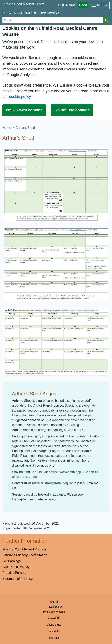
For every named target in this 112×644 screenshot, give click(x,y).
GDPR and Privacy (16, 567)
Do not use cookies (72, 110)
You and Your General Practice (24, 549)
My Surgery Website (54, 612)
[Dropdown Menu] (100, 5)
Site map (54, 638)
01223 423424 (49, 13)
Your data (54, 631)
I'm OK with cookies (24, 110)
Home (7, 128)
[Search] (53, 20)
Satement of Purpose (18, 579)
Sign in (54, 602)
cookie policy (20, 97)
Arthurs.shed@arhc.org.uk (52, 483)
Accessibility (54, 618)
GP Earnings (12, 561)
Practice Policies (14, 573)
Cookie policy (54, 625)
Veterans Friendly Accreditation (25, 555)
